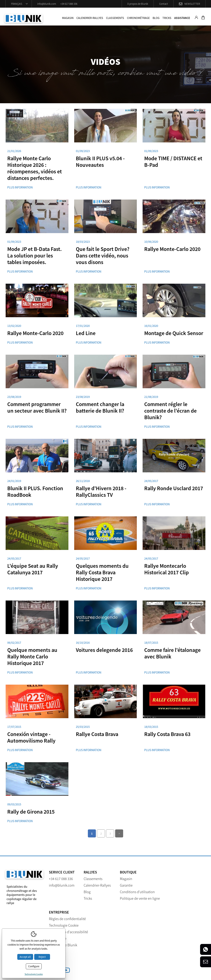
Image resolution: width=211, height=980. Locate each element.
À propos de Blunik (138, 4)
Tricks (167, 18)
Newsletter (192, 4)
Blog (156, 18)
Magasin (68, 18)
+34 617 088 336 (69, 4)
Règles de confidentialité (67, 919)
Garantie (126, 885)
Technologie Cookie (64, 925)
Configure (34, 966)
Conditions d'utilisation (137, 892)
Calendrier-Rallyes (90, 18)
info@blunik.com (47, 4)
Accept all (25, 957)
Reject (42, 957)
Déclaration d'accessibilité (68, 932)
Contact (164, 4)
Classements (115, 18)
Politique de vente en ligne (140, 898)
